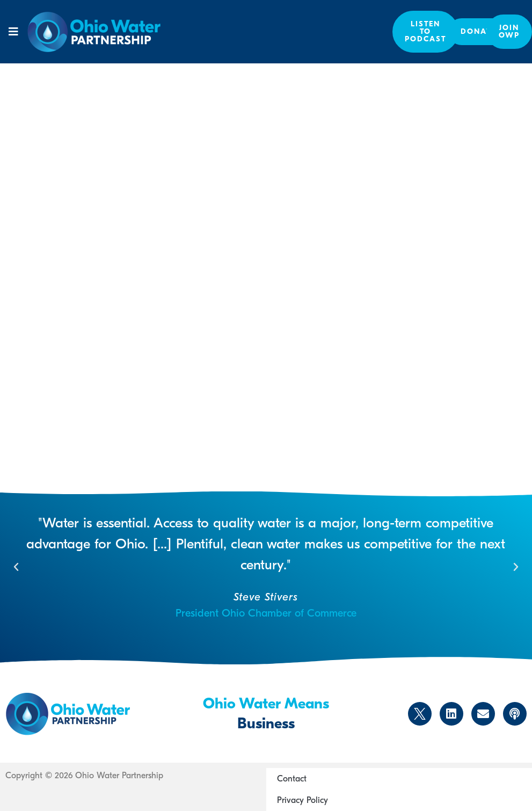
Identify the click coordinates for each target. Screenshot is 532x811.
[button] (13, 32)
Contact (292, 779)
